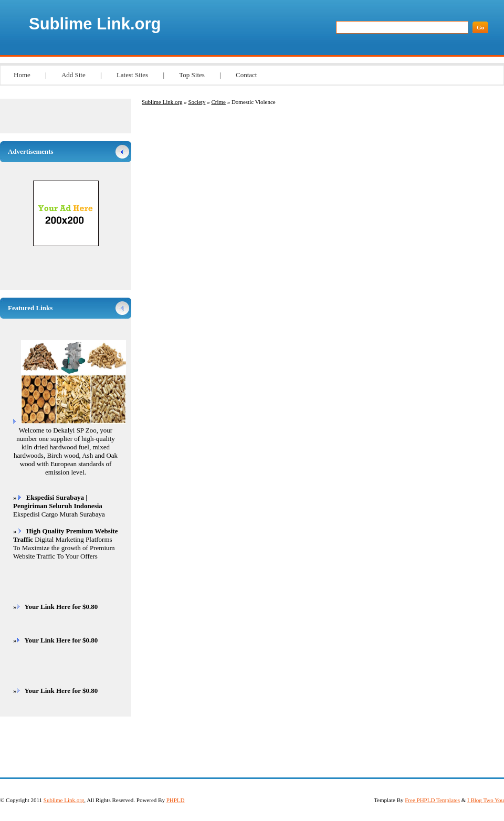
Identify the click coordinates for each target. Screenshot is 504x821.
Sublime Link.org (95, 24)
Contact (246, 75)
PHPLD (176, 800)
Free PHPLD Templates (432, 800)
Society (197, 102)
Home (22, 75)
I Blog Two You (486, 800)
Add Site (73, 75)
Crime (218, 102)
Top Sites (192, 75)
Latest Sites (132, 75)
